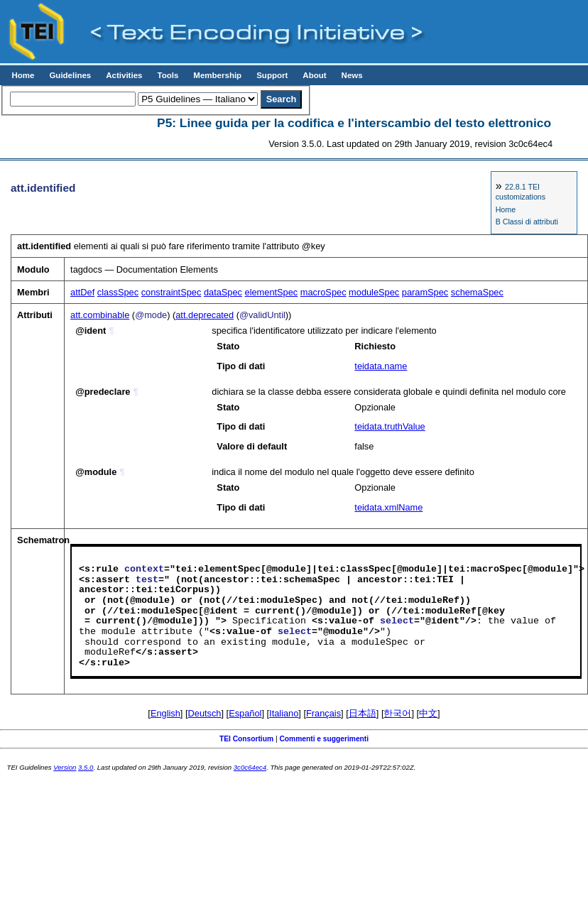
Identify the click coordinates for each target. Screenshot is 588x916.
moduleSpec (374, 292)
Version (65, 767)
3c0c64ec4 (250, 767)
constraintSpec (171, 292)
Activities (124, 75)
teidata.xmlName (388, 507)
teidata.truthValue (390, 426)
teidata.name (381, 366)
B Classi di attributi (527, 222)
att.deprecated (205, 315)
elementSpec (272, 292)
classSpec (118, 292)
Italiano (284, 713)
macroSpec (323, 292)
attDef (82, 292)
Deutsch (205, 713)
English (165, 713)
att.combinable (100, 315)
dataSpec (223, 292)
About (314, 75)
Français (323, 713)
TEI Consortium (246, 739)
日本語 (363, 713)
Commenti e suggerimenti (324, 739)
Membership (217, 75)
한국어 (397, 713)
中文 (428, 713)
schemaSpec (477, 292)
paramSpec (425, 292)
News (352, 75)
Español (245, 713)
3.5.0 (86, 767)
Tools (168, 75)
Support (272, 75)
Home (23, 75)
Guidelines (70, 75)
